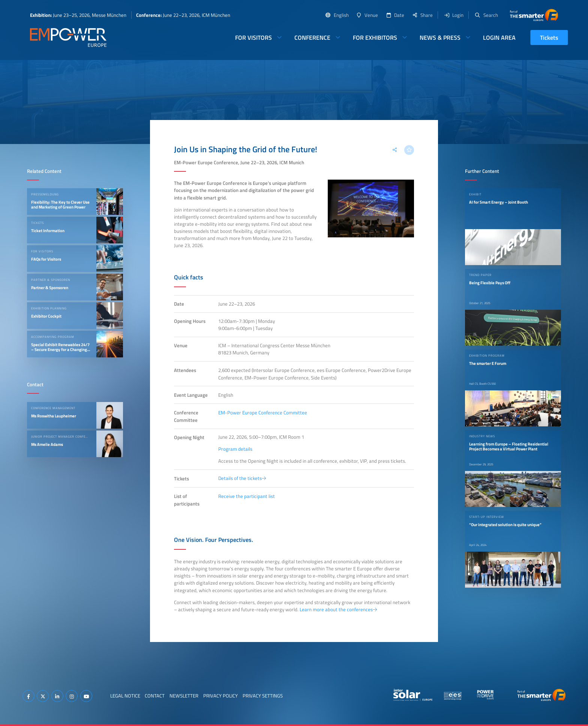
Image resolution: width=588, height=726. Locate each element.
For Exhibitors (375, 37)
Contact (155, 696)
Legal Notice (125, 696)
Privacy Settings (263, 696)
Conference (312, 37)
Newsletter (184, 696)
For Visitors (253, 37)
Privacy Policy (220, 696)
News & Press (440, 37)
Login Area (499, 37)
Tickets (549, 37)
